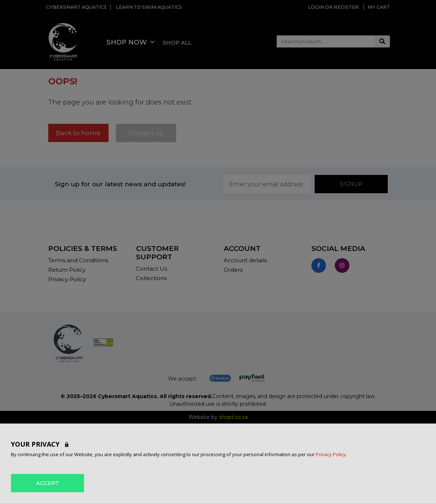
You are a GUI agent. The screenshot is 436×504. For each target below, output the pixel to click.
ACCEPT (48, 483)
